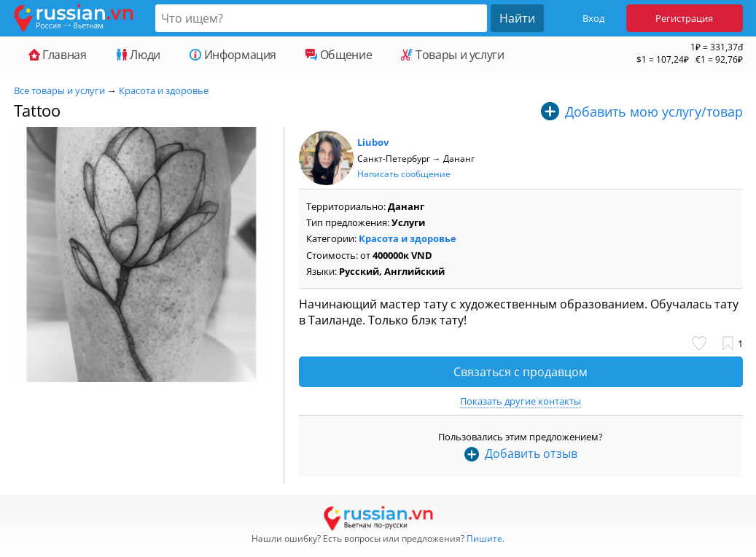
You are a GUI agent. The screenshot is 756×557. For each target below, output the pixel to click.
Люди (138, 55)
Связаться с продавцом (521, 372)
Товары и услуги (452, 55)
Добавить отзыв (531, 453)
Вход (593, 18)
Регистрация (684, 18)
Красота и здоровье (164, 90)
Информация (233, 55)
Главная (58, 55)
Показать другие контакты (521, 401)
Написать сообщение (404, 174)
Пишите (484, 538)
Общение (339, 55)
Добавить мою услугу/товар (654, 112)
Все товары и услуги (59, 90)
